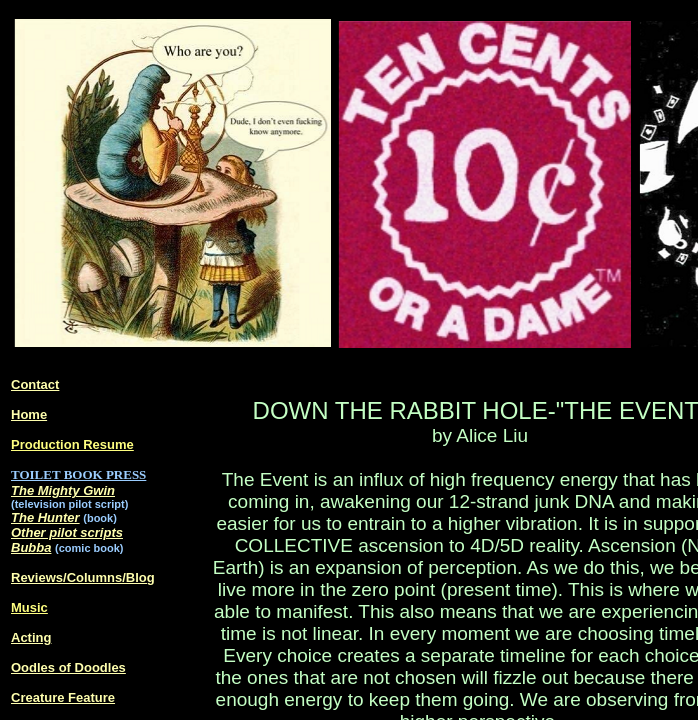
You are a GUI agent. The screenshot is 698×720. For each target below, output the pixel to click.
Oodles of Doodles (68, 667)
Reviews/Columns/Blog (83, 577)
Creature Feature (63, 697)
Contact (35, 384)
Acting (31, 637)
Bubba (31, 547)
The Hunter (45, 517)
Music (29, 607)
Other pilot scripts (67, 532)
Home (29, 414)
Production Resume (72, 444)
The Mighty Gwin (63, 490)
